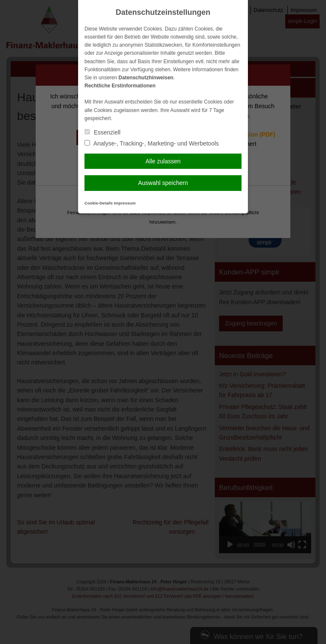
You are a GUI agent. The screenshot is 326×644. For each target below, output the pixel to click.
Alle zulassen (163, 161)
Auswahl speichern (163, 183)
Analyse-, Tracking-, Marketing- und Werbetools (152, 143)
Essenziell (103, 132)
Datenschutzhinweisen (146, 78)
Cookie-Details (99, 203)
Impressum (125, 203)
